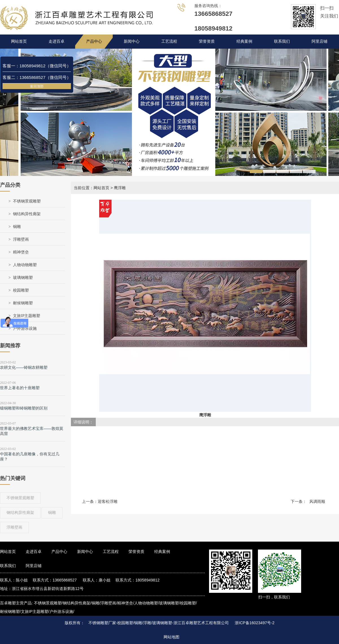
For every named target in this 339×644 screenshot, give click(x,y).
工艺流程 (169, 41)
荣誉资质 (207, 41)
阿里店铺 (320, 41)
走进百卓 (56, 41)
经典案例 (244, 41)
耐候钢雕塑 (23, 303)
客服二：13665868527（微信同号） (37, 77)
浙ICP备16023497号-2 (255, 623)
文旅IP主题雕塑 (27, 316)
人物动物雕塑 (25, 265)
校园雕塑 (21, 290)
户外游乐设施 (25, 329)
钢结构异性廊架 (27, 214)
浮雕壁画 (21, 239)
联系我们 (282, 41)
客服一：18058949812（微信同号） (37, 66)
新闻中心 (132, 41)
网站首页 (19, 41)
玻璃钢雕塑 (23, 278)
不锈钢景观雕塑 (27, 201)
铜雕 (17, 227)
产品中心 (94, 41)
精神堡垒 (21, 252)
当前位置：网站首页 (92, 188)
